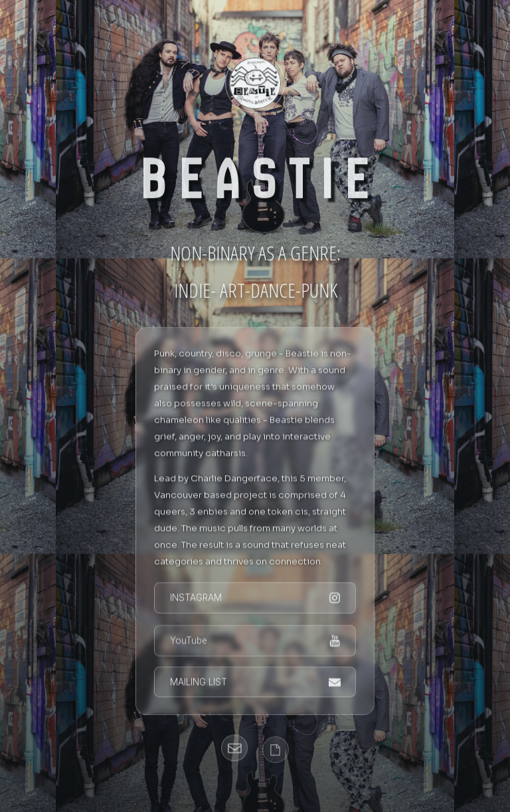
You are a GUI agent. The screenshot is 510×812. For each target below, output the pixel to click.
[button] (255, 599)
